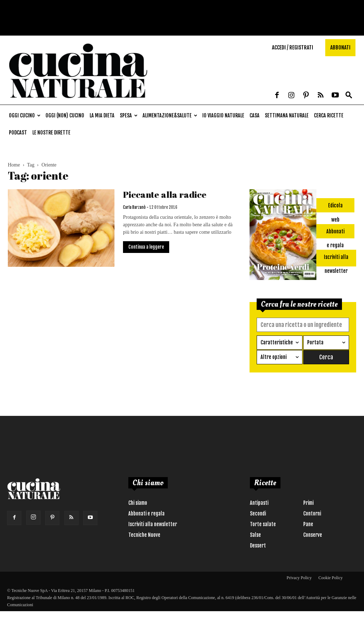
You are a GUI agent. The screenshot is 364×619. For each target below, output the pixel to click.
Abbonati (340, 47)
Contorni (312, 514)
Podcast (18, 133)
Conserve (313, 535)
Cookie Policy (331, 578)
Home (14, 165)
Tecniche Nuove (144, 535)
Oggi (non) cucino (65, 115)
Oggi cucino (25, 115)
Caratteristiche (277, 342)
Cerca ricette (329, 115)
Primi (308, 503)
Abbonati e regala (146, 514)
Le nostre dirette (51, 133)
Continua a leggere (146, 247)
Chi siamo (138, 503)
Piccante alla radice (165, 194)
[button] (349, 96)
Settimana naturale (287, 115)
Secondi (258, 514)
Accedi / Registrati (293, 47)
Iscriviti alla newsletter (153, 524)
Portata (315, 342)
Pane (308, 524)
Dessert (258, 546)
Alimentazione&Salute (170, 115)
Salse (255, 535)
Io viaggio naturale (223, 115)
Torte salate (263, 524)
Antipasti (259, 503)
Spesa (129, 115)
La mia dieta (102, 115)
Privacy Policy (299, 578)
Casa (255, 115)
